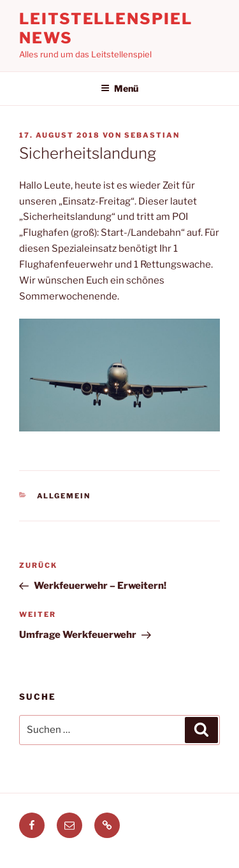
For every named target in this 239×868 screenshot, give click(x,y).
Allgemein (64, 496)
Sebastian (152, 135)
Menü (119, 88)
